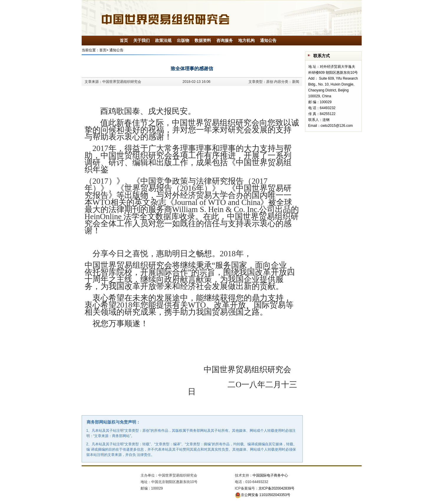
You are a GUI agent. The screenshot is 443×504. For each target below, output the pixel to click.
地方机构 (246, 40)
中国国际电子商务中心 (270, 475)
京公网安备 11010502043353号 (263, 495)
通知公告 (268, 40)
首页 (124, 40)
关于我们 (141, 40)
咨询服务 (225, 40)
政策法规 (163, 40)
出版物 (183, 40)
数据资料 (203, 40)
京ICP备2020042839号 (277, 488)
